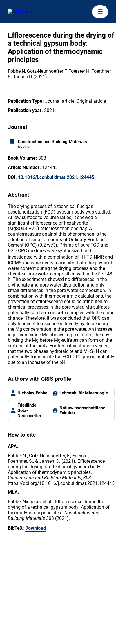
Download (36, 528)
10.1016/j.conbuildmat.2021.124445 (56, 177)
